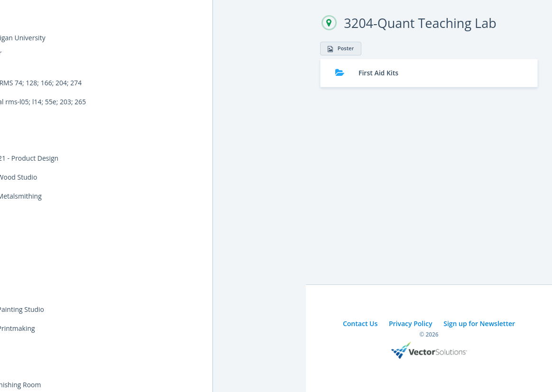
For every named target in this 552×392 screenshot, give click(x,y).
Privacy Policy (411, 324)
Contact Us (360, 324)
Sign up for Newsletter (479, 324)
